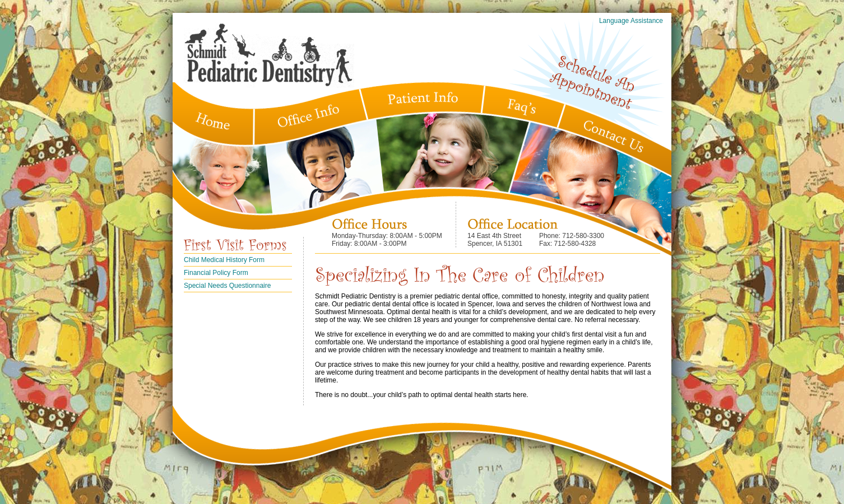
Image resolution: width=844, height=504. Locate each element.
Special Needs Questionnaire (227, 286)
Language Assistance (631, 21)
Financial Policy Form (216, 273)
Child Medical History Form (224, 260)
